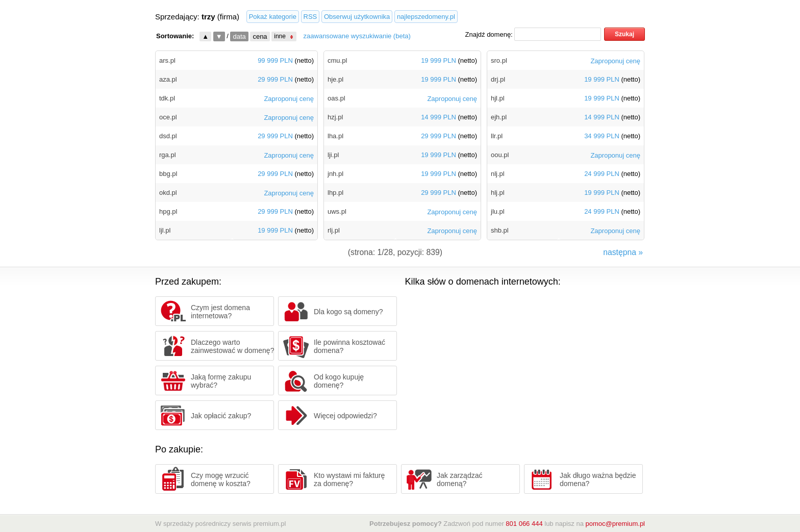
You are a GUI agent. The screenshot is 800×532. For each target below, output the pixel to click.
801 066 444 (524, 524)
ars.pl (167, 60)
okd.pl (168, 193)
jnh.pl (335, 174)
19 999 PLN (275, 231)
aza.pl (168, 79)
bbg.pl (168, 174)
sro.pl (499, 60)
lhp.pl (335, 193)
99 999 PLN (275, 61)
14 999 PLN (439, 118)
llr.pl (497, 136)
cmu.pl (337, 60)
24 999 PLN (602, 174)
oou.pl (500, 155)
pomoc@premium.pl (615, 524)
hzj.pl (335, 117)
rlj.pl (334, 230)
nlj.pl (498, 174)
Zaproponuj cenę (289, 99)
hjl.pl (498, 98)
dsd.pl (168, 136)
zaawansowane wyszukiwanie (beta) (357, 36)
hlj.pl (498, 193)
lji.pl (333, 155)
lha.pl (335, 136)
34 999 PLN (602, 136)
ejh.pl (499, 117)
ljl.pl (165, 230)
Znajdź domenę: (489, 34)
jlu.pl (498, 211)
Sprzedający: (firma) (197, 17)
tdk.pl (167, 98)
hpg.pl (168, 211)
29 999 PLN (275, 80)
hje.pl (335, 79)
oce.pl (168, 117)
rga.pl (168, 155)
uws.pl (337, 211)
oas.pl (336, 98)
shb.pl (500, 230)
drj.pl (498, 79)
